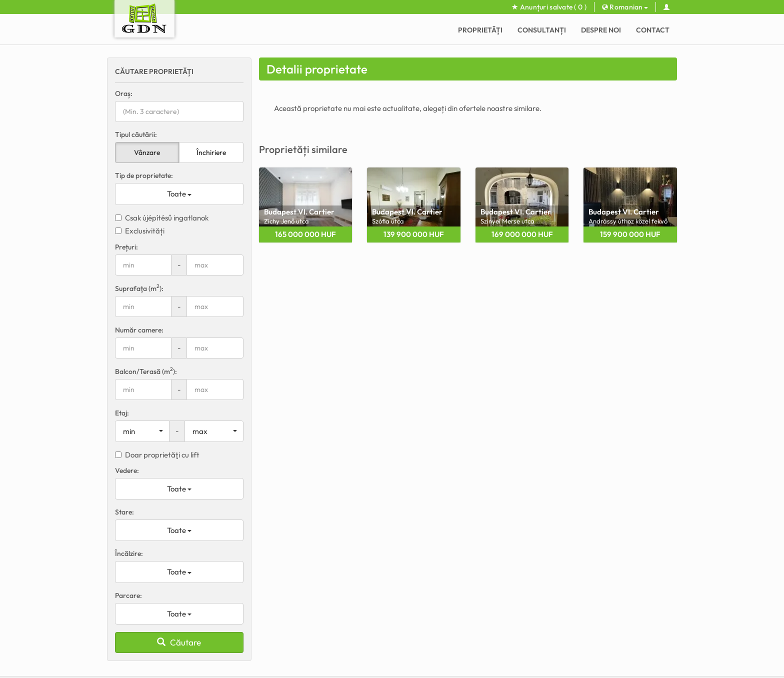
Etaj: (122, 413)
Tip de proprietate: (144, 175)
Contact (653, 30)
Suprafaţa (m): (139, 288)
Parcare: (128, 595)
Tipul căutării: (136, 134)
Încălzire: (129, 553)
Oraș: (124, 93)
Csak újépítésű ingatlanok (162, 218)
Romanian (625, 7)
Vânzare (147, 152)
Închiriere (211, 152)
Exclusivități (140, 231)
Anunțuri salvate (549, 7)
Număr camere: (139, 330)
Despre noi (601, 30)
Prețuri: (126, 247)
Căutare (179, 642)
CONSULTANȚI (542, 30)
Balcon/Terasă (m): (146, 371)
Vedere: (127, 470)
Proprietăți (480, 30)
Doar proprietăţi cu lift (157, 455)
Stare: (124, 512)
